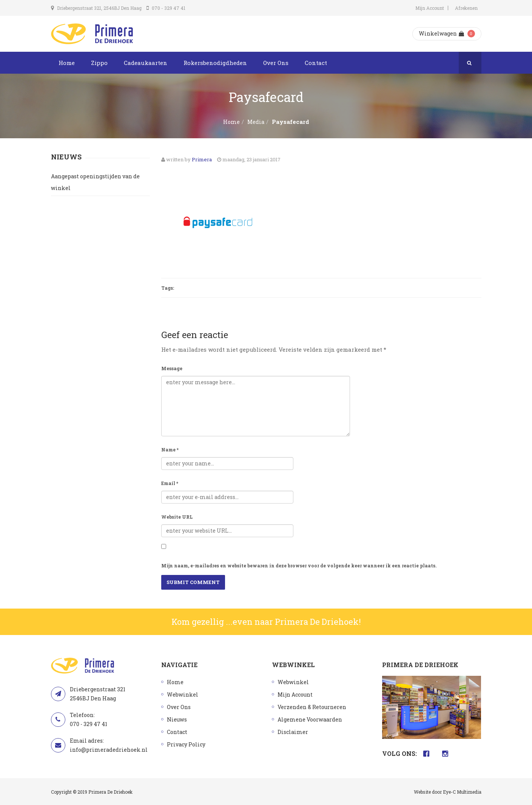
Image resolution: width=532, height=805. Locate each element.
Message (172, 368)
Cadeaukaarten (146, 63)
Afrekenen (466, 8)
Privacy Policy (186, 744)
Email (170, 483)
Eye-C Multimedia (462, 792)
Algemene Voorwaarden (310, 719)
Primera (202, 159)
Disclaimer (293, 732)
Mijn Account (430, 8)
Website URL (177, 517)
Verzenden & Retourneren (312, 707)
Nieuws (177, 719)
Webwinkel (183, 695)
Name (170, 450)
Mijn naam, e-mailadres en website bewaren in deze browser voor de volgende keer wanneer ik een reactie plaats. (299, 566)
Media (256, 122)
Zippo (99, 63)
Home (67, 63)
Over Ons (276, 63)
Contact (316, 63)
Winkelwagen (441, 33)
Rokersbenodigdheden (215, 63)
